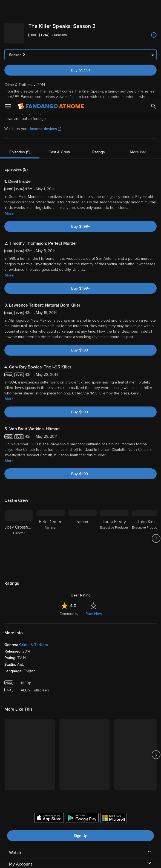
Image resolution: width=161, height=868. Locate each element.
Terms (105, 814)
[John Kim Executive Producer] (146, 440)
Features (18, 778)
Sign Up (81, 738)
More (9, 115)
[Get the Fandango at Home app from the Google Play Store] (82, 721)
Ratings (99, 54)
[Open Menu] (8, 8)
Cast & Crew (59, 54)
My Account (21, 766)
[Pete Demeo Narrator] (51, 440)
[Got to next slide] (156, 440)
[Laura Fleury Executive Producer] (114, 440)
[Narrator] (82, 440)
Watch (15, 755)
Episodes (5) (20, 54)
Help (14, 789)
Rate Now (94, 516)
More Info (138, 54)
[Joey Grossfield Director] (19, 440)
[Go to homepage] (51, 8)
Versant (45, 814)
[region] (81, 837)
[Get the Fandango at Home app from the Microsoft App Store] (114, 721)
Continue (100, 859)
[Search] (154, 8)
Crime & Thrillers (34, 547)
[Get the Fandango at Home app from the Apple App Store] (49, 721)
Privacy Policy (41, 820)
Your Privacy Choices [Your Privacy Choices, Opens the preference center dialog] (59, 859)
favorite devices (46, 31)
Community (69, 516)
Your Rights (77, 825)
